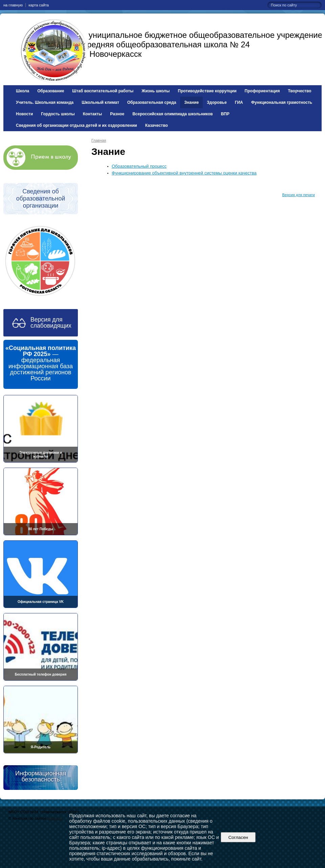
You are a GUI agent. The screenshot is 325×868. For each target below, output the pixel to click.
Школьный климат (100, 102)
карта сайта (39, 5)
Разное (117, 114)
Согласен (238, 837)
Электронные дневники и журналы (41, 454)
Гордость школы (58, 114)
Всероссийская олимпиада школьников (172, 114)
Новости (24, 114)
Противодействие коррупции (207, 91)
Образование (51, 91)
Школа (23, 91)
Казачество (157, 125)
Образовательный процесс (139, 166)
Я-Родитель (41, 747)
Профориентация (262, 91)
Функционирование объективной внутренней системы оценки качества (184, 173)
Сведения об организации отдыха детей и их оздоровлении (77, 125)
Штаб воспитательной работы (103, 91)
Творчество (300, 91)
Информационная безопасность (41, 776)
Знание (191, 102)
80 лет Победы (40, 529)
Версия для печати (298, 195)
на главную (13, 5)
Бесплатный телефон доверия (41, 674)
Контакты (93, 114)
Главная (99, 140)
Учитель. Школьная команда (45, 102)
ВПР (225, 114)
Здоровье (217, 102)
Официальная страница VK (41, 602)
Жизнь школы (156, 91)
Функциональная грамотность (282, 102)
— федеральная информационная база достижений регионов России (41, 363)
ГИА (239, 102)
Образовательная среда (152, 102)
